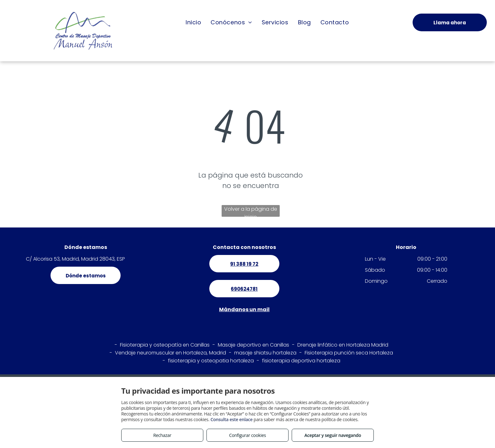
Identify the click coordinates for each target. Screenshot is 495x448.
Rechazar (162, 435)
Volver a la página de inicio (251, 211)
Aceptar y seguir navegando (333, 435)
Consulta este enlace (232, 419)
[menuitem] (193, 22)
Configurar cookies (248, 435)
